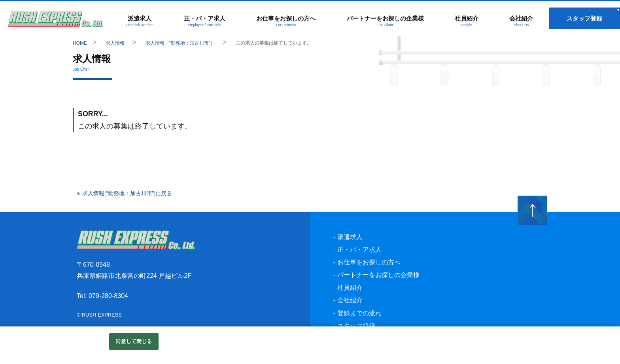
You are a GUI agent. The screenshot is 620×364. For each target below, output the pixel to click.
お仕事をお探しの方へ (286, 21)
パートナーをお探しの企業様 (385, 21)
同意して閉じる (134, 341)
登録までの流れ (359, 314)
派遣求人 (139, 21)
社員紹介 (467, 21)
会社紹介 (522, 21)
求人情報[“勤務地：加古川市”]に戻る (127, 194)
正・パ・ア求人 (205, 21)
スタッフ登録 (584, 18)
